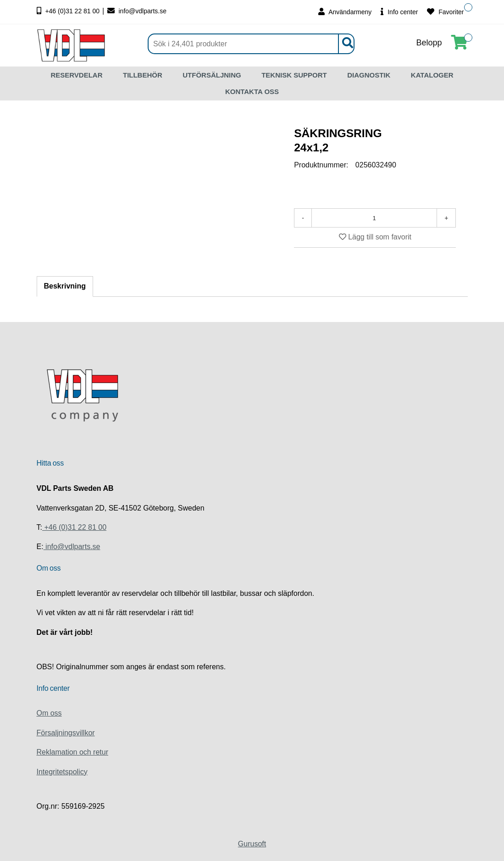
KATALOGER (432, 75)
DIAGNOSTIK (369, 75)
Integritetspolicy (62, 772)
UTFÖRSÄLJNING (212, 75)
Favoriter (445, 12)
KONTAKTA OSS (252, 92)
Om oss (49, 713)
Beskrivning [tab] (65, 286)
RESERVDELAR (76, 75)
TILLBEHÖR (143, 75)
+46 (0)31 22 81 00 (69, 11)
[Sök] (251, 44)
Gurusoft (252, 844)
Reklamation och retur (73, 752)
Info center (399, 12)
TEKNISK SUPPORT (294, 75)
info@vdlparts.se (137, 11)
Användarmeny (345, 12)
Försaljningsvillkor (66, 733)
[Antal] (374, 218)
